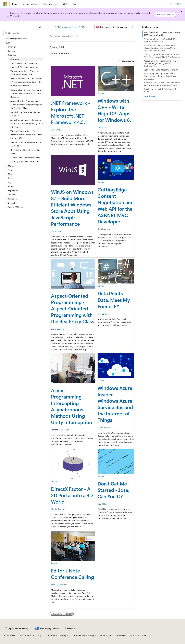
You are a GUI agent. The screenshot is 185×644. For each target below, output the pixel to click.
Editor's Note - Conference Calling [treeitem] (25, 158)
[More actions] (133, 27)
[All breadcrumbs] (52, 27)
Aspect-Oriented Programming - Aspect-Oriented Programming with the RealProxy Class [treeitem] (26, 104)
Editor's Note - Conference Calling (72, 574)
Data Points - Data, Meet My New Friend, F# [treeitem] (25, 114)
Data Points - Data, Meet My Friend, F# (114, 300)
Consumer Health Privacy (83, 635)
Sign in (178, 4)
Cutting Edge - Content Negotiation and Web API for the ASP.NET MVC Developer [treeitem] (26, 93)
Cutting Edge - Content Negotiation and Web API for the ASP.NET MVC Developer (116, 205)
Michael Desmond (59, 585)
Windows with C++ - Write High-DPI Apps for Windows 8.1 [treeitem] (25, 73)
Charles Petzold (58, 509)
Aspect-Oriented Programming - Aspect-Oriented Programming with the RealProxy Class (73, 308)
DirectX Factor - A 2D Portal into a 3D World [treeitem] (26, 144)
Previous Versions (26, 635)
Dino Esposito (104, 229)
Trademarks (120, 635)
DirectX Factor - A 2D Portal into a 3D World (72, 495)
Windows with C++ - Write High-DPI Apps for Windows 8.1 (115, 110)
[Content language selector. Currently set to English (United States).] (17, 628)
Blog (39, 635)
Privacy (63, 635)
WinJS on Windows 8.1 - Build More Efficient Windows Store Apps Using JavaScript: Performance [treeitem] (26, 82)
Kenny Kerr (102, 127)
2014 (83, 27)
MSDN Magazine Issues (67, 27)
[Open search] (171, 4)
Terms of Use (106, 635)
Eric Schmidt (57, 231)
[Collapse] (39, 27)
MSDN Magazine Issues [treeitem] (16, 39)
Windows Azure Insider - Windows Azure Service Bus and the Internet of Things (115, 404)
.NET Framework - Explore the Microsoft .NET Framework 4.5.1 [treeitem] (24, 65)
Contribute (52, 635)
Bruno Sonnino (58, 329)
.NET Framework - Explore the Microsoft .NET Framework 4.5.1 (71, 112)
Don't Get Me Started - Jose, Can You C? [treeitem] (25, 152)
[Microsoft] (5, 4)
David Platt (102, 504)
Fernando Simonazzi (60, 430)
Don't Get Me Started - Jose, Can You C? (113, 490)
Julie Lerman (103, 314)
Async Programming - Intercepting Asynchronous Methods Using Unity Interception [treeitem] (27, 123)
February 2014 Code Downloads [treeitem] (24, 162)
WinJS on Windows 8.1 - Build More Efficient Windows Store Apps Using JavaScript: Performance (72, 208)
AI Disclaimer (9, 635)
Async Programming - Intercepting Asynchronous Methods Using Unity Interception (72, 406)
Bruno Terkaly (104, 427)
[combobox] (23, 33)
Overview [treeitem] (12, 47)
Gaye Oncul (56, 130)
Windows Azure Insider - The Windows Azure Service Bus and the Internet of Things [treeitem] (26, 135)
